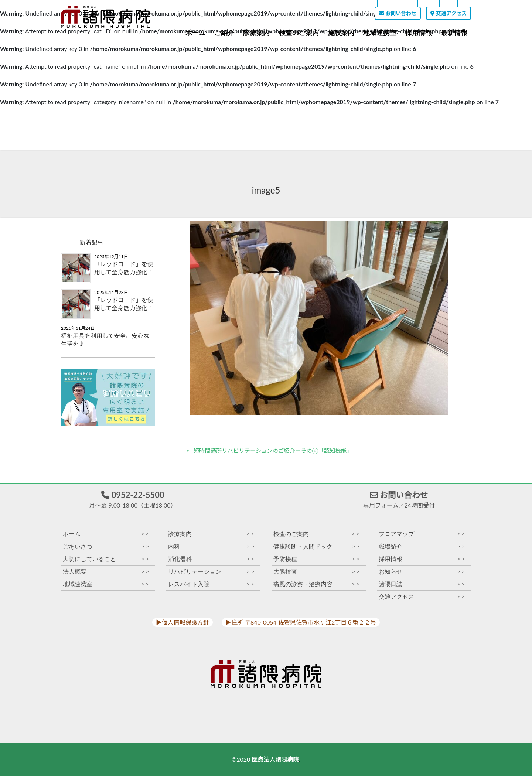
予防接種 (317, 562)
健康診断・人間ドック (317, 550)
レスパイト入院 (212, 587)
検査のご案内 (299, 33)
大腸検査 (317, 575)
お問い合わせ (398, 13)
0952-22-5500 (133, 501)
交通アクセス (449, 13)
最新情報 (454, 33)
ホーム (195, 33)
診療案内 (256, 33)
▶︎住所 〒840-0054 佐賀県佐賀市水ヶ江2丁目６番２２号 (301, 626)
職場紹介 (422, 550)
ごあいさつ (106, 550)
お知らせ (422, 575)
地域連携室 (380, 33)
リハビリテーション (212, 575)
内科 (212, 550)
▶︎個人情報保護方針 (183, 626)
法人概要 (106, 575)
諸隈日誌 (422, 587)
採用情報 (419, 33)
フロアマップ (422, 537)
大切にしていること (106, 562)
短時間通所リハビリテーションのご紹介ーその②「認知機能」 (277, 451)
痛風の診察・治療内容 (317, 587)
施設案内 (341, 33)
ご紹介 (224, 33)
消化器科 (212, 562)
